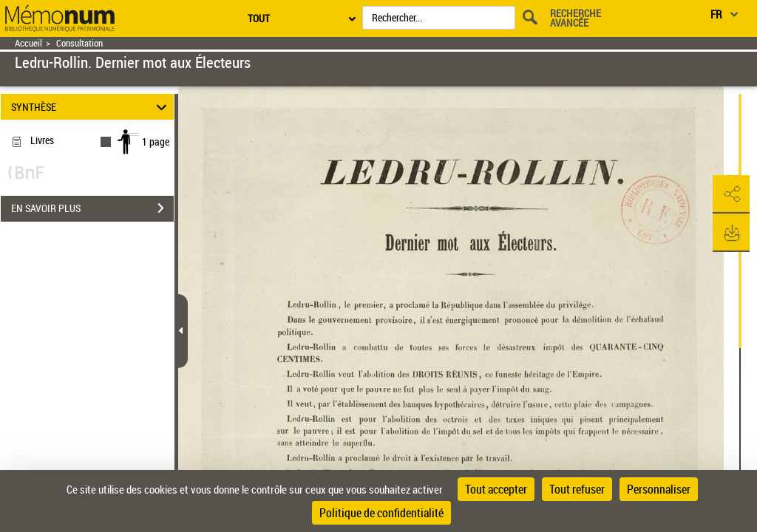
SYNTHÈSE (91, 107)
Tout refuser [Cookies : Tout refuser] (577, 489)
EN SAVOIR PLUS (92, 208)
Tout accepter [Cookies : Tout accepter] (496, 489)
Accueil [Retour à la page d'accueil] (28, 43)
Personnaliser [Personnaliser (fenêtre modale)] (659, 489)
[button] (731, 194)
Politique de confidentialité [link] (381, 513)
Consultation (79, 43)
